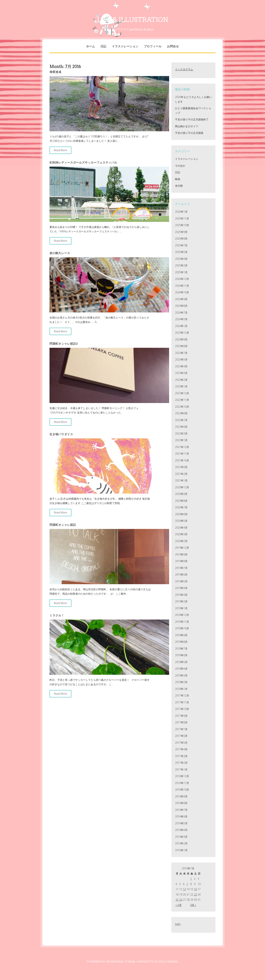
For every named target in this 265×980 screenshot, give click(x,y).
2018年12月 (182, 615)
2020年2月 (181, 541)
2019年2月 (181, 601)
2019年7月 (181, 568)
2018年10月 (182, 628)
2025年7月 (181, 245)
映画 (178, 179)
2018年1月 (181, 689)
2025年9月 (181, 232)
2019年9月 (181, 554)
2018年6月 (181, 655)
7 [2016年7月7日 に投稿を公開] (187, 884)
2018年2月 (181, 682)
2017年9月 (181, 716)
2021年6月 (181, 467)
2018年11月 (182, 622)
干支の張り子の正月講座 (189, 133)
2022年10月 (182, 407)
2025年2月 (181, 265)
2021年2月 (181, 474)
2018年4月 (181, 669)
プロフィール (153, 46)
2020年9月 (181, 494)
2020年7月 (181, 507)
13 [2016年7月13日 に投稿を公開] (184, 889)
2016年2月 (181, 843)
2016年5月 (181, 823)
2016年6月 (181, 816)
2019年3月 (181, 595)
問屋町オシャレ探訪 (63, 525)
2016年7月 (181, 810)
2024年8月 (181, 306)
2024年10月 (182, 292)
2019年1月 (181, 608)
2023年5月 (181, 359)
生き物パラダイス (61, 434)
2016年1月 (181, 850)
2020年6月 (181, 514)
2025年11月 (182, 218)
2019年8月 (181, 561)
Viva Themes (168, 962)
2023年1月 (181, 386)
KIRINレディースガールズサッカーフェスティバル (83, 162)
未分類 (179, 186)
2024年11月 (182, 286)
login (178, 924)
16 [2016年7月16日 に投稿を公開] (195, 889)
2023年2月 (181, 380)
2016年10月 (182, 790)
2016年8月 (181, 803)
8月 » (193, 905)
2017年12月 (182, 695)
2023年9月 (181, 339)
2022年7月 (181, 420)
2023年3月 (181, 373)
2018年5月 (181, 662)
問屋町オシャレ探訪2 (64, 344)
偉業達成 (55, 72)
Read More (60, 150)
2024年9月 (181, 299)
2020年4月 (181, 528)
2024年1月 (181, 326)
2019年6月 (181, 575)
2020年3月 (181, 534)
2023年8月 (181, 346)
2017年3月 (181, 756)
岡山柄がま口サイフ (187, 126)
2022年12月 (182, 393)
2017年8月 (181, 722)
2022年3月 (181, 433)
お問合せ (173, 46)
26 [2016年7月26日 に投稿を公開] (181, 900)
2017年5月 (181, 743)
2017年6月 (181, 736)
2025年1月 (181, 272)
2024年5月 (181, 319)
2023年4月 (181, 366)
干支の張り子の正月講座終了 (192, 119)
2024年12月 (182, 279)
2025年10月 (182, 225)
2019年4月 (181, 588)
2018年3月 (181, 675)
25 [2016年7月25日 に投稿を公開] (177, 900)
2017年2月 (181, 763)
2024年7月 (181, 313)
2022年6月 (181, 427)
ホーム (91, 46)
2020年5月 (181, 521)
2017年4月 (181, 749)
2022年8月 (181, 413)
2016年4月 (181, 830)
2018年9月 (181, 635)
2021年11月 (182, 454)
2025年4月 (181, 259)
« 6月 (179, 905)
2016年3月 (181, 837)
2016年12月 (182, 776)
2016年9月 (181, 796)
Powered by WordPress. (105, 962)
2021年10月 (182, 460)
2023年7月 (181, 353)
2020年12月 (182, 487)
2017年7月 (181, 729)
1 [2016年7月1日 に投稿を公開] (191, 879)
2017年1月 (181, 769)
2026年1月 (181, 212)
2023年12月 (182, 333)
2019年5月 (181, 581)
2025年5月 (181, 252)
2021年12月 (182, 447)
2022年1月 (181, 440)
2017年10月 (182, 709)
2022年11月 (182, 400)
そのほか (180, 166)
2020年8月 (181, 501)
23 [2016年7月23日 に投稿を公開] (195, 894)
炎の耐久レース (60, 253)
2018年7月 (181, 649)
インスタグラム (184, 69)
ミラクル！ (57, 615)
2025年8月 (181, 239)
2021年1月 (181, 480)
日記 (103, 46)
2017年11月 (182, 702)
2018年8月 (181, 642)
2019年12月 (182, 548)
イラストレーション (125, 46)
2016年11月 (182, 783)
